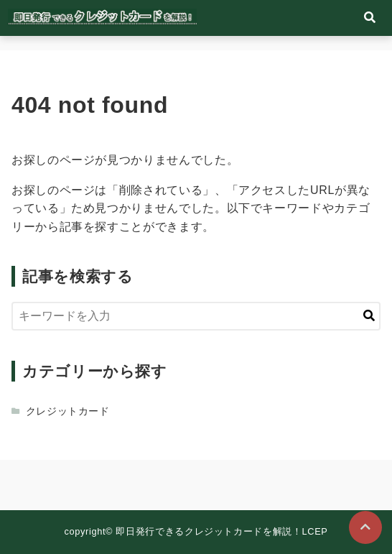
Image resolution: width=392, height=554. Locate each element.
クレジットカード (68, 411)
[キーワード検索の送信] (369, 316)
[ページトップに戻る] (365, 527)
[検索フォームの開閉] (370, 18)
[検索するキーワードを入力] (196, 316)
